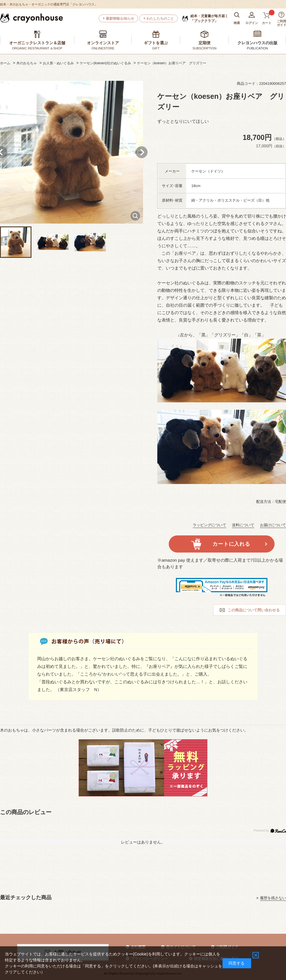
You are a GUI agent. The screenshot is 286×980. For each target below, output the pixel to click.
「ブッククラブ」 (209, 18)
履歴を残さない (273, 898)
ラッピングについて (209, 525)
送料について (243, 525)
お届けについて (273, 525)
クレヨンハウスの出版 (257, 43)
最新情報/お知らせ (120, 19)
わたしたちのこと (160, 19)
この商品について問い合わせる (254, 610)
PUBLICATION (257, 48)
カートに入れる (231, 544)
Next (142, 152)
